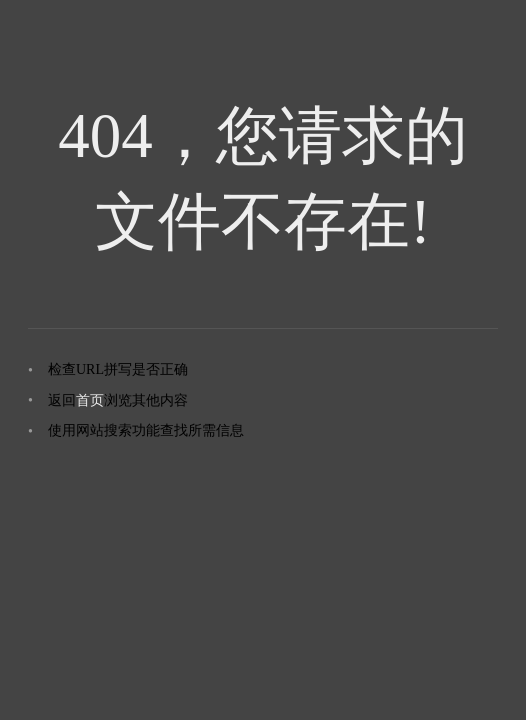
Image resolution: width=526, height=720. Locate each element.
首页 (90, 400)
